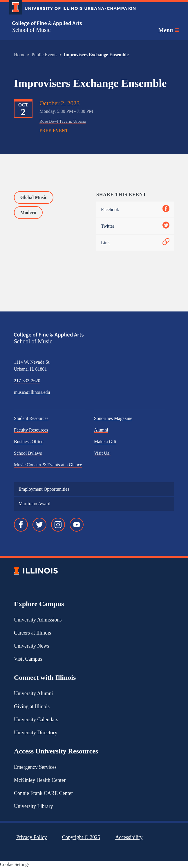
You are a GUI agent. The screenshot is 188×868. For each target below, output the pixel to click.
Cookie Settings (15, 864)
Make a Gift (105, 442)
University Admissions (38, 620)
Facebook (135, 210)
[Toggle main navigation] (169, 30)
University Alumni (34, 693)
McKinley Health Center (40, 780)
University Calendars (36, 720)
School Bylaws (28, 453)
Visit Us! (102, 453)
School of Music (31, 30)
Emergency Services (35, 767)
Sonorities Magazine (113, 418)
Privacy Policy (32, 837)
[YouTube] (77, 525)
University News (31, 646)
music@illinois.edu (32, 392)
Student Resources (31, 418)
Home (20, 55)
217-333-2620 (27, 381)
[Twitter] (39, 525)
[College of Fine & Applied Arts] (70, 24)
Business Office (29, 442)
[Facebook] (21, 525)
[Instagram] (58, 525)
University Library (33, 806)
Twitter (135, 226)
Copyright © (81, 837)
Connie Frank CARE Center (43, 793)
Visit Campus (28, 659)
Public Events (44, 55)
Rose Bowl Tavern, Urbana (63, 121)
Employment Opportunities (44, 489)
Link (135, 243)
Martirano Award (34, 504)
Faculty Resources (31, 430)
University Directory (36, 733)
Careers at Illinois (32, 633)
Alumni (101, 430)
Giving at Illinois (32, 706)
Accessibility (129, 837)
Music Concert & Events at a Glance (48, 465)
